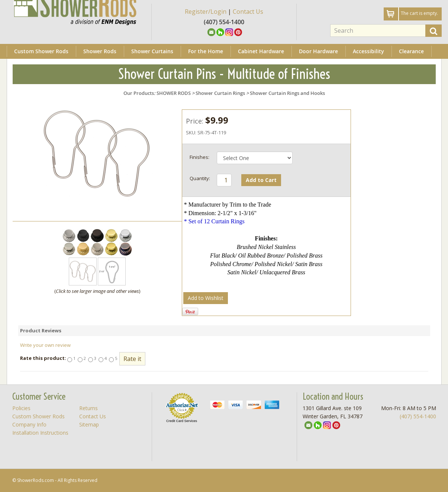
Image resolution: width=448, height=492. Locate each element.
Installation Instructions (40, 433)
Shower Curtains (152, 51)
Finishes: (199, 157)
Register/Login (206, 12)
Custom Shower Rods (41, 51)
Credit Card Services (182, 421)
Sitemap (89, 424)
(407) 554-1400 (418, 416)
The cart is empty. (419, 13)
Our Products (139, 93)
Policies (21, 408)
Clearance (411, 51)
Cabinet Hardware (261, 51)
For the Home (206, 51)
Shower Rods (100, 51)
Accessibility (368, 51)
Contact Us (248, 12)
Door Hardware (318, 51)
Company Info (29, 424)
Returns (88, 408)
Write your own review (45, 345)
